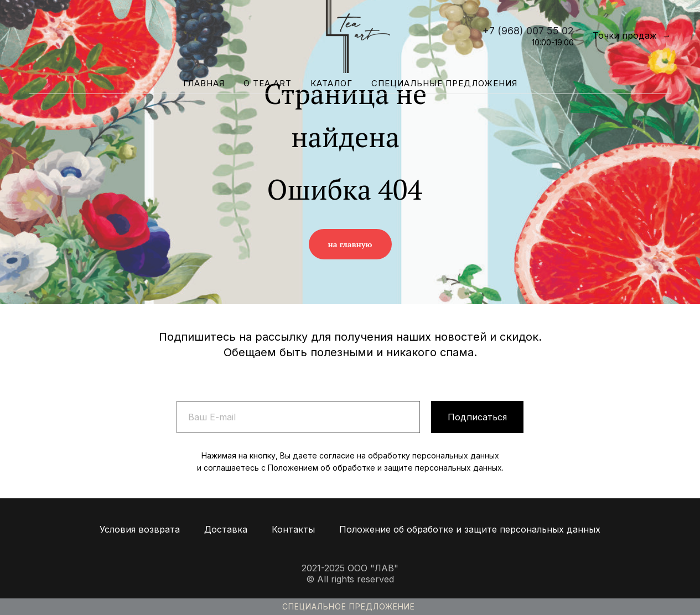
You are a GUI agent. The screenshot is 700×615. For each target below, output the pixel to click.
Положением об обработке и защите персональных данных (385, 468)
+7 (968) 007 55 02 (528, 31)
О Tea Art (268, 83)
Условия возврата (140, 529)
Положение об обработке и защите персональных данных (470, 529)
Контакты (293, 529)
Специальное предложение (349, 606)
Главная (204, 83)
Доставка (226, 529)
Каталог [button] (331, 83)
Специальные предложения (444, 83)
